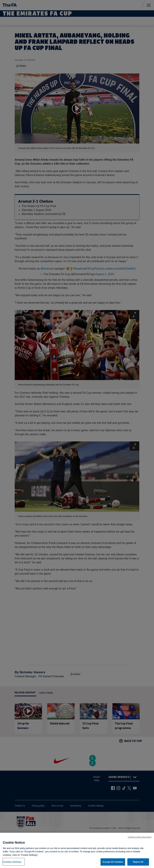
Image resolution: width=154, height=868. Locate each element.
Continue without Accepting (140, 840)
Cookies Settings (12, 864)
